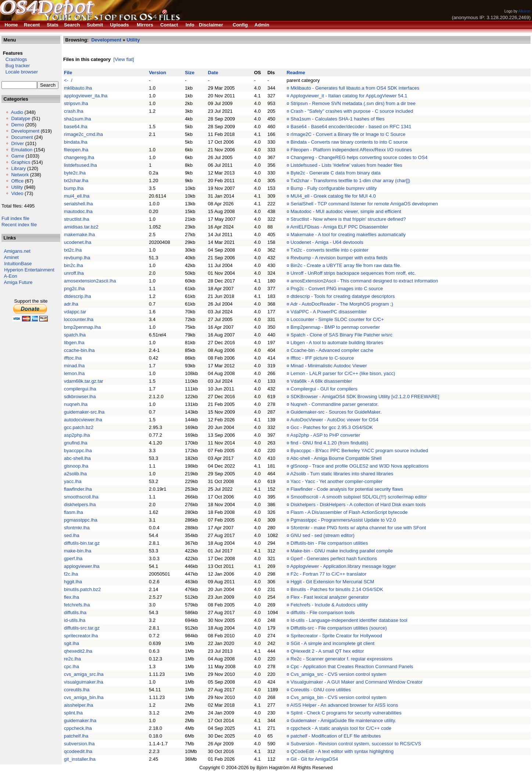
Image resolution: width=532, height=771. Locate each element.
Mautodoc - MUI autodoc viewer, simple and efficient (346, 211)
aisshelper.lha (79, 705)
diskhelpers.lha (80, 505)
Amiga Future (18, 282)
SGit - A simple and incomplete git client (332, 643)
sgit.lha (71, 643)
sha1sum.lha (78, 119)
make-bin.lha (78, 551)
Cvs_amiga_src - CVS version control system (339, 674)
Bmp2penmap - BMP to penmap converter (335, 327)
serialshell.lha (78, 204)
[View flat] (124, 59)
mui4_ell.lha (77, 196)
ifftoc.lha (73, 358)
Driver (17, 143)
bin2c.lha (73, 265)
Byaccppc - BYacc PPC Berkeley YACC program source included (359, 451)
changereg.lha (79, 157)
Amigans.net (17, 251)
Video (17, 193)
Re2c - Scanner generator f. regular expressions (342, 659)
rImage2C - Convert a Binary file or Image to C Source (348, 134)
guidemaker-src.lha (84, 412)
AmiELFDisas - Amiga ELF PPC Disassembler (339, 227)
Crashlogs (14, 59)
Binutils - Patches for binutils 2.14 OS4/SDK (337, 589)
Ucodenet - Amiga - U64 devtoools (327, 242)
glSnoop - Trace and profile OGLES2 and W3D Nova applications (360, 466)
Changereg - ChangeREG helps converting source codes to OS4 (359, 157)
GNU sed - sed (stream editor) (323, 535)
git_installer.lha (80, 759)
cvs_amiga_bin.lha (84, 697)
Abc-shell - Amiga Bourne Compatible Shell (336, 458)
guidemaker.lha (80, 720)
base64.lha (76, 127)
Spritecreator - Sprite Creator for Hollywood (336, 636)
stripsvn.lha (76, 103)
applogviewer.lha (82, 566)
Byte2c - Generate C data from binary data (336, 173)
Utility (17, 187)
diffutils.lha (75, 613)
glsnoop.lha (76, 466)
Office (17, 181)
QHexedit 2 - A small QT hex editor (327, 651)
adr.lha (71, 304)
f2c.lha (71, 574)
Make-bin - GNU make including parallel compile (342, 551)
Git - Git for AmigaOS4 (314, 759)
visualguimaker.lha (84, 682)
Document (22, 137)
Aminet (11, 257)
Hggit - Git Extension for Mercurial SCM (332, 582)
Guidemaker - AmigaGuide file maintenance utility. (343, 720)
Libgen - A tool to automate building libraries (337, 343)
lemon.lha (74, 373)
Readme (296, 73)
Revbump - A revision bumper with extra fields (339, 258)
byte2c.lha (75, 173)
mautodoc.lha (78, 211)
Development (25, 131)
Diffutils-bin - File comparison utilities (329, 543)
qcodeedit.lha (78, 751)
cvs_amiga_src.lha (84, 674)
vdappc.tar (75, 312)
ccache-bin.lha (79, 350)
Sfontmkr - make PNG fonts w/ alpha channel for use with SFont (358, 528)
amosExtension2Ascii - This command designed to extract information (364, 281)
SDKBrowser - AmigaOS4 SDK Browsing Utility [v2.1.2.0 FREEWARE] (365, 397)
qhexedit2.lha (78, 651)
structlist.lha (77, 219)
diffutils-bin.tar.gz (82, 543)
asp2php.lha (77, 435)
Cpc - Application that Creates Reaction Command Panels (352, 666)
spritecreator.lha (81, 636)
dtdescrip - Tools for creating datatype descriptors (343, 296)
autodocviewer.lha (83, 420)
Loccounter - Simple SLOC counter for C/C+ (337, 319)
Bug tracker (16, 66)
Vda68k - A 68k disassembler (321, 381)
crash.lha (74, 111)
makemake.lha (80, 235)
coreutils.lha (77, 690)
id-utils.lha (75, 620)
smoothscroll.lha (81, 497)
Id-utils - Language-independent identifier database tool (349, 620)
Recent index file (19, 225)
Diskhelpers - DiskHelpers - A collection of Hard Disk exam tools (358, 505)
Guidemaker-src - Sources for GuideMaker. (336, 412)
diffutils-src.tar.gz (82, 628)
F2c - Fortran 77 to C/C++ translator (329, 574)
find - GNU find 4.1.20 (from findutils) (330, 443)
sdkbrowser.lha (80, 397)
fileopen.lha (76, 150)
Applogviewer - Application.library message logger (343, 566)
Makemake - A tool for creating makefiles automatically (348, 235)
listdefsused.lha (80, 165)
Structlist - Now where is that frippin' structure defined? (348, 219)
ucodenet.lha (78, 242)
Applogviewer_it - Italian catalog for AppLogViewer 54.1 (349, 96)
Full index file (15, 218)
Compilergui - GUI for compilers (324, 389)
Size (190, 73)
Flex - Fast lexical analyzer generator (330, 597)
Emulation (22, 150)
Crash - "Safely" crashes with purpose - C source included (352, 111)
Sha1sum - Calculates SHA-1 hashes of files (338, 119)
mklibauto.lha (78, 88)
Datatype (21, 118)
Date (213, 73)
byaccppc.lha (78, 451)
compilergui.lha (80, 389)
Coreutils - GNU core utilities (321, 690)
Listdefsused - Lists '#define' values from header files (346, 165)
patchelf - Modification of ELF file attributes (336, 736)
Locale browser (20, 72)
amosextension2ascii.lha (90, 281)
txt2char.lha (76, 181)
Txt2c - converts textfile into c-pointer (330, 250)
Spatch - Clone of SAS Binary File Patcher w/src (342, 335)
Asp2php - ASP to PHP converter (325, 435)
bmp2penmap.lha (82, 327)
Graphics (21, 162)
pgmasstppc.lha (81, 520)
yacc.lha (73, 481)
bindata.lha (76, 142)
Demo (17, 125)
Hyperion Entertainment (29, 270)
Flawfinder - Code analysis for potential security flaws (347, 489)
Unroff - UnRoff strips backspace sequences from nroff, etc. (353, 273)
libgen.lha (74, 343)
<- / (68, 80)
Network (20, 175)
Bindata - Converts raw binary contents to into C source (349, 142)
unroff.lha (74, 273)
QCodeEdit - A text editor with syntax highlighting (342, 751)
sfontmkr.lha (77, 528)
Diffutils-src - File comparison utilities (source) (339, 628)
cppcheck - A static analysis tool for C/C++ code (341, 728)
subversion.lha (79, 744)
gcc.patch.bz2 (79, 427)
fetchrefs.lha (77, 605)
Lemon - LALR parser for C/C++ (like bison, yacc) (343, 373)
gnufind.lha (76, 443)
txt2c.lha (73, 250)
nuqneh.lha (76, 404)
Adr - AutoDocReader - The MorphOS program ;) (342, 304)
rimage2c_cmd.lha (83, 134)
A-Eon (11, 276)
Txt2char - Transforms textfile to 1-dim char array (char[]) (351, 181)
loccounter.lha (79, 319)
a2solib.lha (75, 474)
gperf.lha (73, 559)
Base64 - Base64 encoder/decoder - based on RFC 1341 (351, 127)
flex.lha (71, 597)
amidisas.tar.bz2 (81, 227)
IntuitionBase (18, 264)
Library (18, 168)
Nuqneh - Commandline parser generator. (335, 404)
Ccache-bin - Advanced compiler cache (332, 350)
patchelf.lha (76, 736)
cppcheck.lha (78, 728)
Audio (17, 112)
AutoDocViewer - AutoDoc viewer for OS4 (334, 420)
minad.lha (74, 366)
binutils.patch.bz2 (82, 589)
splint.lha (73, 713)
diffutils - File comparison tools (323, 613)
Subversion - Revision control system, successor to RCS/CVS (356, 744)
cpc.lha (71, 666)
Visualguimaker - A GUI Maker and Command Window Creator (357, 682)
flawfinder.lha (78, 489)
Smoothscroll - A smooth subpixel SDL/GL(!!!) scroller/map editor (359, 497)
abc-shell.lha (77, 458)
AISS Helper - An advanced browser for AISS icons (344, 705)
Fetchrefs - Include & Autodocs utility (329, 605)
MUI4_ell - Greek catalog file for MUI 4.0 (333, 196)
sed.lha (72, 535)
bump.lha (74, 188)
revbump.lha (77, 258)
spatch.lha (75, 335)
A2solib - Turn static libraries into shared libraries (342, 474)
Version (157, 73)
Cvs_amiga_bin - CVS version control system (339, 697)
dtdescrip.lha (78, 296)
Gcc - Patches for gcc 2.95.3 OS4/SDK (332, 427)
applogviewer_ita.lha (86, 96)
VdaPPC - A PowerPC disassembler (329, 312)
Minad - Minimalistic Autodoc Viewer (329, 366)
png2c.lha (74, 289)
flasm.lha (73, 512)
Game (17, 156)
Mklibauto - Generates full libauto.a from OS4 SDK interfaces (355, 88)
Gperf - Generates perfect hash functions (334, 559)
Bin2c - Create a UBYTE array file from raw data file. (346, 265)
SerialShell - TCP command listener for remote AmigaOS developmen (364, 204)
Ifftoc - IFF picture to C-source (322, 358)
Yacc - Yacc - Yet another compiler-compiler (337, 481)
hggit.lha (73, 582)
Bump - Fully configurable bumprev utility (334, 188)
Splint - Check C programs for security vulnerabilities (346, 713)
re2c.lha (72, 659)
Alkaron (524, 11)
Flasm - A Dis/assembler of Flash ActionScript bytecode (349, 512)
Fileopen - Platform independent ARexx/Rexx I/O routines (351, 150)
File (68, 73)
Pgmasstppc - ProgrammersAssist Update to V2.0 (343, 520)
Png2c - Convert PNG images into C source (337, 289)
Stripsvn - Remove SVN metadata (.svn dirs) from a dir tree (353, 103)
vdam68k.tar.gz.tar (84, 381)
